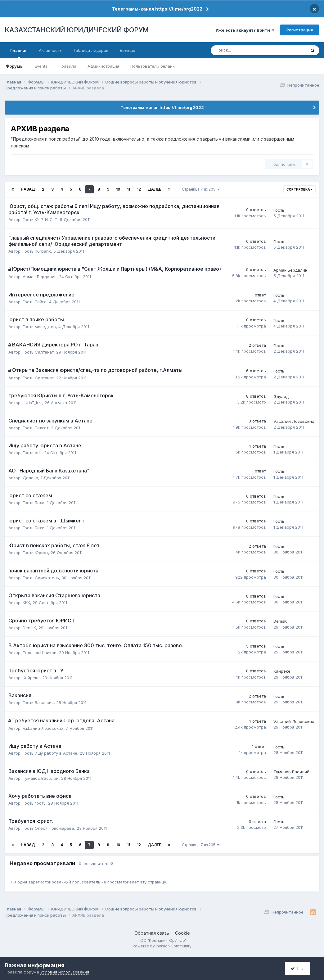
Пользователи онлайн (153, 66)
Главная (19, 53)
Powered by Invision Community (162, 946)
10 (118, 189)
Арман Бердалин (40, 277)
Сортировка (299, 189)
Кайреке (31, 678)
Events (41, 66)
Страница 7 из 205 (201, 189)
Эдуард (281, 396)
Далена (30, 478)
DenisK (29, 628)
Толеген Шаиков (40, 653)
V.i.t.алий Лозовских (294, 421)
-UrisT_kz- (32, 403)
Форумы (15, 66)
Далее (154, 189)
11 (128, 189)
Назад (28, 189)
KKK (26, 603)
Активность (50, 50)
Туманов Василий (41, 778)
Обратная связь (152, 933)
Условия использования (65, 972)
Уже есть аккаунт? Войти (245, 30)
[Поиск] (238, 50)
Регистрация (300, 30)
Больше (128, 50)
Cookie (182, 933)
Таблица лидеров (91, 50)
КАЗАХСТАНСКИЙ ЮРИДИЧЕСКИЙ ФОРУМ (77, 30)
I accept (301, 968)
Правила (67, 66)
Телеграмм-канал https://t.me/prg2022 (157, 9)
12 (139, 189)
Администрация (103, 66)
